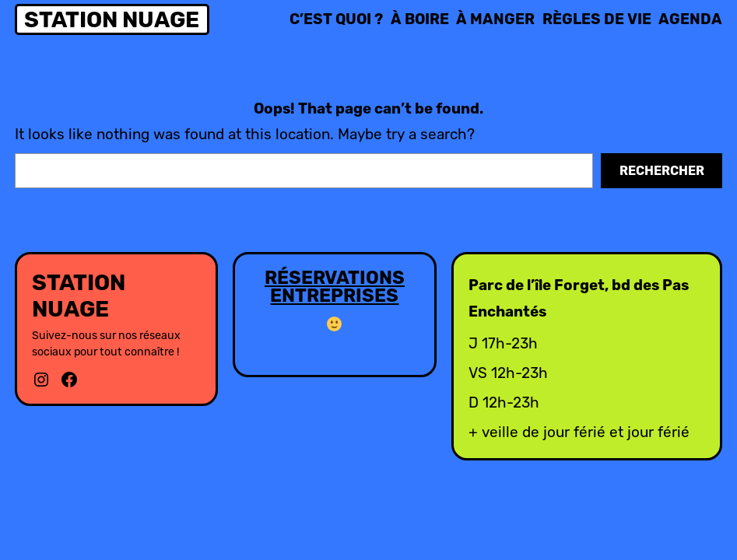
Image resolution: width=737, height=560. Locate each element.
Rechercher (662, 171)
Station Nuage (112, 19)
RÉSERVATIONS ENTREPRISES (335, 287)
